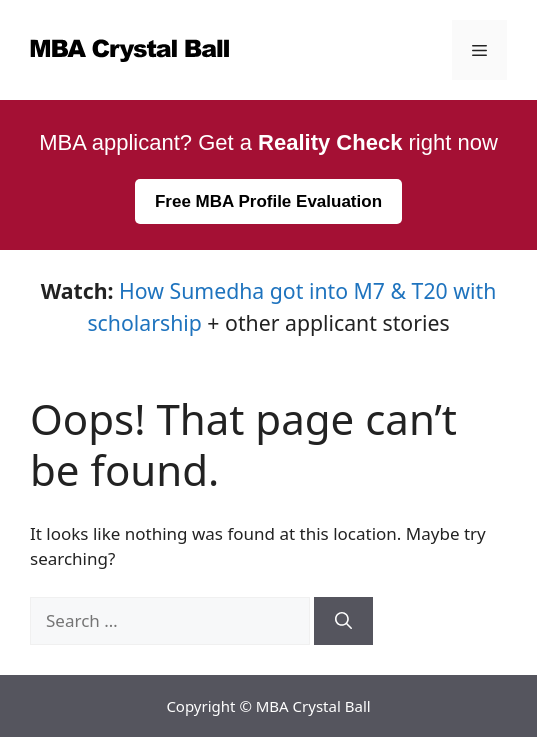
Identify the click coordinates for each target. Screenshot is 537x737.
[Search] (343, 621)
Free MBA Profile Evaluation (268, 201)
